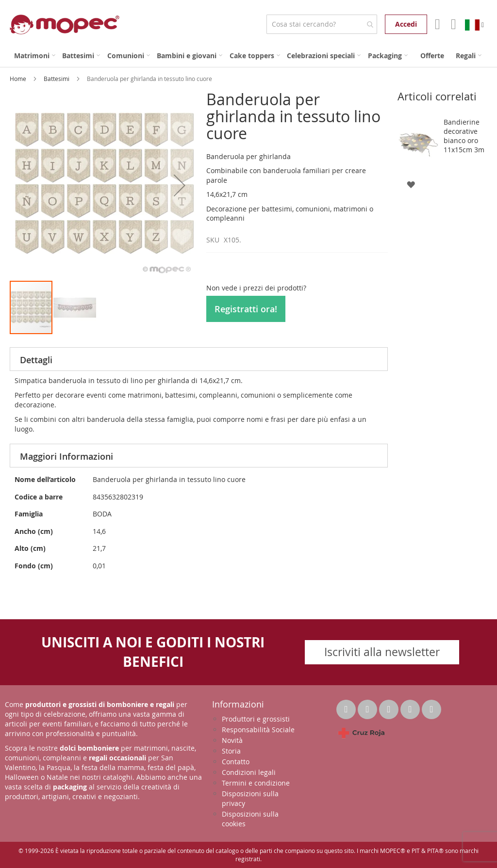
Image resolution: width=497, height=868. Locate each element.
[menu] (248, 56)
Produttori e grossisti (256, 719)
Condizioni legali (249, 772)
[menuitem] (35, 56)
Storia (231, 751)
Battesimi (57, 79)
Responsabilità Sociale (258, 730)
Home (19, 79)
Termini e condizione (256, 783)
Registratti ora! (246, 309)
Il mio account (437, 24)
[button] (180, 185)
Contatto (236, 762)
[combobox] (322, 24)
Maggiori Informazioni (66, 456)
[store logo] (65, 24)
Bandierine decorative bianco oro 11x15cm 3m (464, 136)
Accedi (406, 24)
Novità (232, 740)
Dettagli (36, 360)
